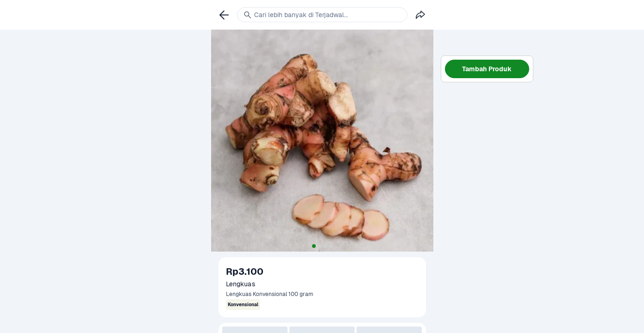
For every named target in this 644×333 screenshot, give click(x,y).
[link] (224, 15)
